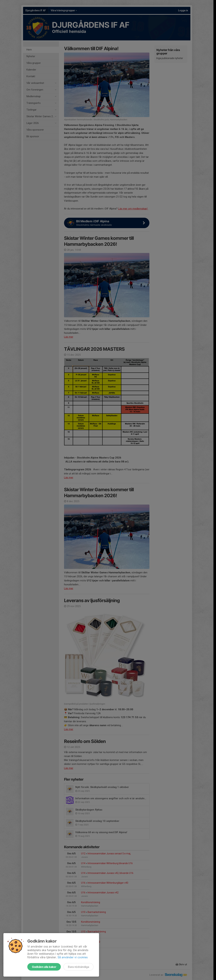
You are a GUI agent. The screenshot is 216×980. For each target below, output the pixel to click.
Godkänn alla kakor (44, 967)
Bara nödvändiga (78, 967)
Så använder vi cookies (73, 957)
